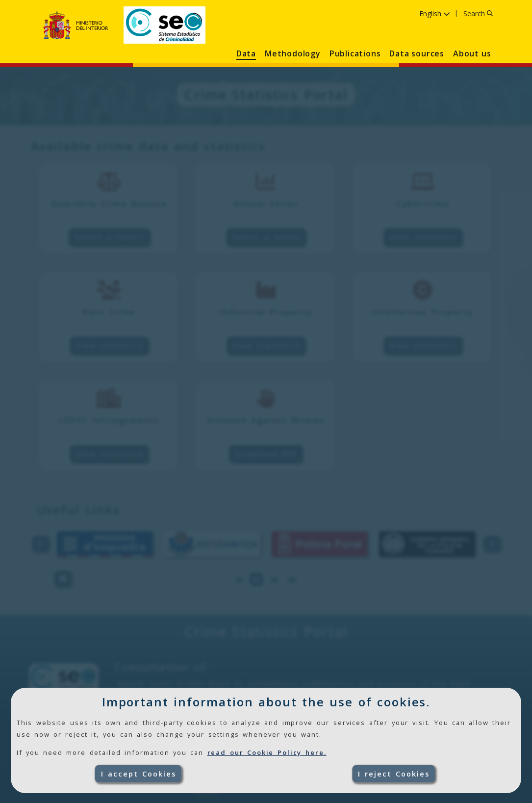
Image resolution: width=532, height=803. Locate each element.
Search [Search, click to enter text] (478, 13)
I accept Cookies (139, 774)
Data (246, 53)
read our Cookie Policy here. (267, 752)
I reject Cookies (394, 774)
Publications (355, 53)
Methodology (293, 53)
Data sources (417, 53)
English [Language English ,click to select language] (435, 13)
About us (472, 53)
